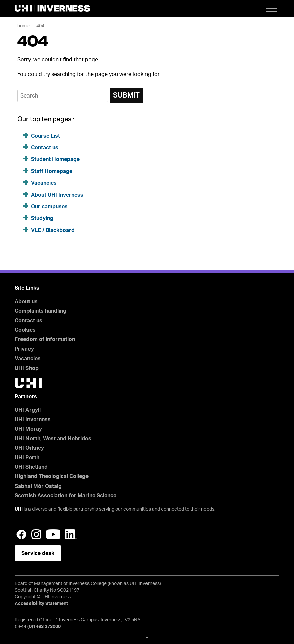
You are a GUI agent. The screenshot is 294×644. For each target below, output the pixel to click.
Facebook (21, 534)
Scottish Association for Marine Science (66, 496)
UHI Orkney (29, 448)
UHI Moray (28, 429)
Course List (45, 136)
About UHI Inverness (57, 195)
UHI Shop (27, 368)
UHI (19, 509)
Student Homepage (55, 159)
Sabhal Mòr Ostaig (38, 486)
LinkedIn (71, 534)
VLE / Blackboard (53, 230)
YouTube (53, 534)
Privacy (24, 349)
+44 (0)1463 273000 (40, 627)
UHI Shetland (31, 467)
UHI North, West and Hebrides (53, 439)
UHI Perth (27, 458)
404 (40, 26)
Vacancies (44, 183)
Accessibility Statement (41, 604)
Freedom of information (45, 339)
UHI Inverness (33, 420)
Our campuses (49, 207)
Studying (42, 218)
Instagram (36, 534)
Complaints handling (41, 311)
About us (26, 302)
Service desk (38, 553)
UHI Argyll (28, 410)
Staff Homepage (52, 171)
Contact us (45, 148)
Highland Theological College (52, 476)
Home (23, 26)
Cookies (25, 330)
